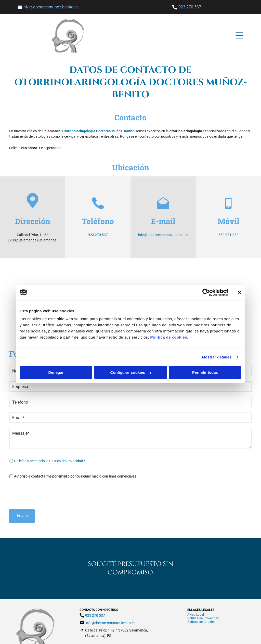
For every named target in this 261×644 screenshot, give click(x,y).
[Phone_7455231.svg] (98, 209)
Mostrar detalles (217, 345)
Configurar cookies (131, 361)
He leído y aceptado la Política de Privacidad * (50, 461)
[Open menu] (239, 35)
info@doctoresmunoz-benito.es (163, 235)
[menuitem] (196, 591)
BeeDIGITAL (201, 637)
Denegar (56, 361)
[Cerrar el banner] (240, 280)
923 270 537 (190, 7)
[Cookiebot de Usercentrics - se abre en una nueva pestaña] (206, 280)
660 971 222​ (228, 235)
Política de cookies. (169, 325)
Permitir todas (205, 361)
